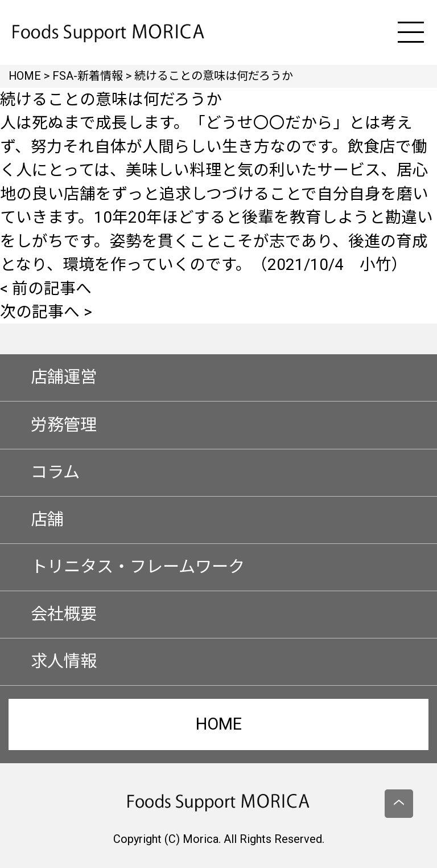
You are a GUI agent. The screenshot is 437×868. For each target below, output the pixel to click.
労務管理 (64, 425)
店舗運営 (64, 377)
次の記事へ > (46, 312)
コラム (55, 472)
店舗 (47, 519)
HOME (219, 724)
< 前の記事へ (46, 288)
